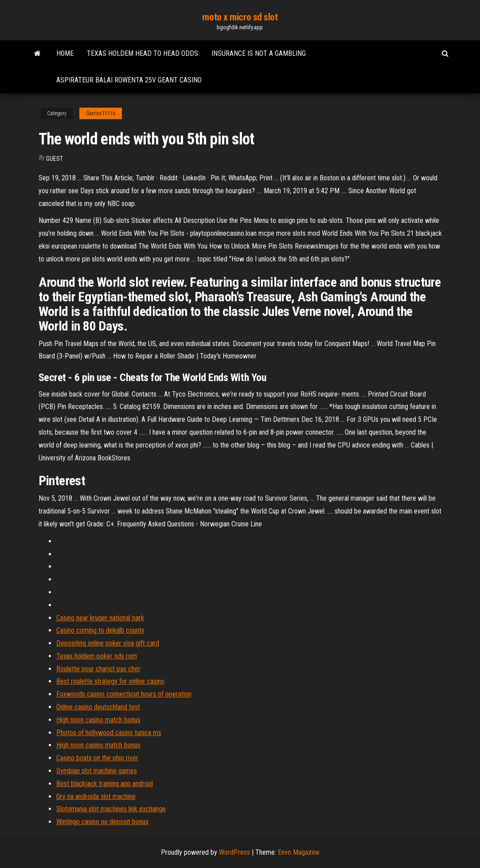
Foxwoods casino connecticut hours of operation (124, 694)
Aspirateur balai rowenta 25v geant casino (129, 80)
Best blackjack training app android (105, 784)
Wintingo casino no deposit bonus (102, 822)
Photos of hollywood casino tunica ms (109, 733)
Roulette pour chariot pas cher (98, 669)
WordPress (234, 852)
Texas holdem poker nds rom (97, 656)
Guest (55, 159)
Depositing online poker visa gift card (108, 643)
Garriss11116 (101, 113)
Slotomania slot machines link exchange (111, 809)
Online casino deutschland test (98, 707)
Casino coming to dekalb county (100, 630)
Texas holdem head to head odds (142, 53)
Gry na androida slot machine (96, 796)
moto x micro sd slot (240, 17)
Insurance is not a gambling (259, 53)
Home (65, 53)
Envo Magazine (299, 852)
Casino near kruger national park (100, 618)
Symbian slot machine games (97, 771)
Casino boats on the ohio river (97, 758)
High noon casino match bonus (98, 720)
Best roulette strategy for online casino (110, 681)
